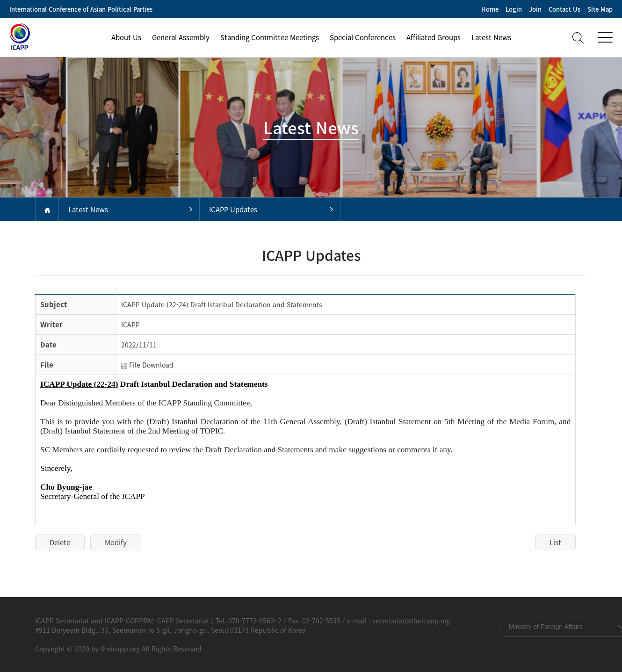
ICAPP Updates (233, 210)
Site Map (600, 9)
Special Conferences (363, 37)
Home (490, 9)
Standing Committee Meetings (270, 37)
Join (535, 9)
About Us (126, 37)
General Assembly (181, 37)
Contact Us (564, 9)
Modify (116, 542)
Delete (60, 542)
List (555, 542)
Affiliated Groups (434, 37)
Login (514, 9)
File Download (151, 365)
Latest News (491, 37)
